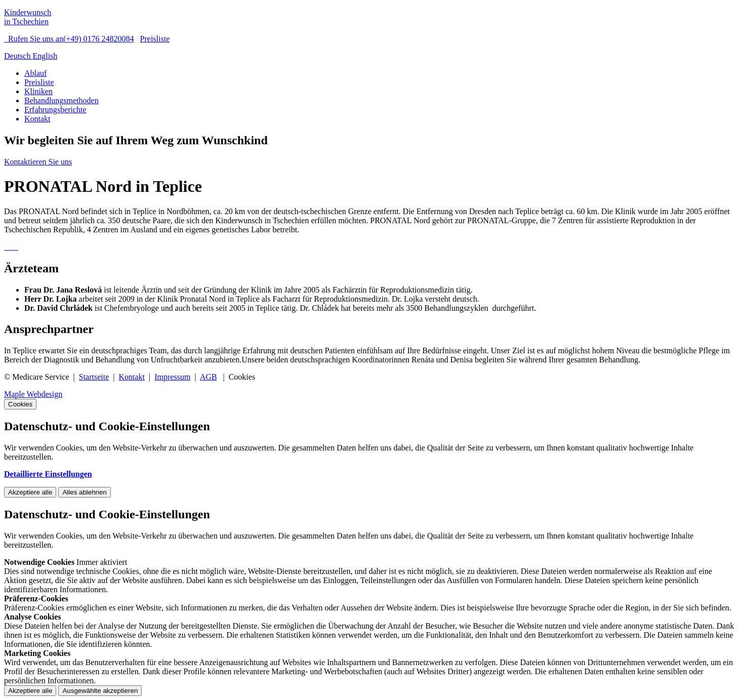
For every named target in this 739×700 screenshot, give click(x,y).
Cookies (20, 404)
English (45, 56)
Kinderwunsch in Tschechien (28, 17)
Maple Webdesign (33, 394)
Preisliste (155, 39)
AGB (209, 377)
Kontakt (37, 119)
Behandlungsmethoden (61, 100)
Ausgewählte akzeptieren (100, 691)
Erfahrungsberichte (55, 110)
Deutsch (18, 56)
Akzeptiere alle (30, 492)
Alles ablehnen (84, 492)
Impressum (172, 377)
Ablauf (35, 73)
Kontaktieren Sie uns (38, 162)
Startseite (94, 377)
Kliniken (38, 91)
